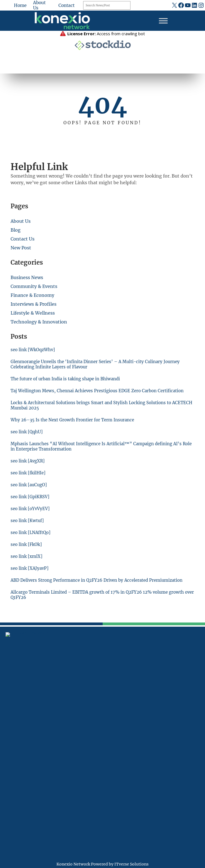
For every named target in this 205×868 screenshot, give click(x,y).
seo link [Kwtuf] (28, 521)
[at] (9, 740)
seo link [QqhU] (27, 432)
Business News (27, 277)
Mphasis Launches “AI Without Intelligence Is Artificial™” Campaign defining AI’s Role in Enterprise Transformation (98, 446)
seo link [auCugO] (29, 485)
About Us (21, 221)
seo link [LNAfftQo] (31, 532)
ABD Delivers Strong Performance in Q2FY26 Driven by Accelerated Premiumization (99, 580)
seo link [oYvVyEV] (30, 509)
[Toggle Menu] (163, 21)
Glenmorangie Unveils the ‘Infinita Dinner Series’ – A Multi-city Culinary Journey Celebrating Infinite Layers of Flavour (97, 364)
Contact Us (23, 239)
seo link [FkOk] (27, 544)
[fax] (9, 727)
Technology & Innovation (39, 322)
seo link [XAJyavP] (30, 568)
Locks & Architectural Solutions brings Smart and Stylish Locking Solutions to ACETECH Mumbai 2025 (92, 405)
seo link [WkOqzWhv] (34, 350)
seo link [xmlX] (27, 556)
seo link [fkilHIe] (28, 473)
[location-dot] (9, 697)
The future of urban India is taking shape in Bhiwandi (67, 379)
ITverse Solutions (131, 864)
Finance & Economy (32, 295)
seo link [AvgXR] (28, 461)
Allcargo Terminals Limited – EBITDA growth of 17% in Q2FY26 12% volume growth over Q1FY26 (99, 595)
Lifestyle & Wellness (33, 313)
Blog (16, 230)
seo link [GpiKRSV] (30, 497)
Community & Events (34, 286)
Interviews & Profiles (34, 304)
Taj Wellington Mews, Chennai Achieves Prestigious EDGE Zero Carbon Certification (98, 391)
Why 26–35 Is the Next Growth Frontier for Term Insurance (73, 420)
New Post (21, 248)
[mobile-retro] (9, 712)
